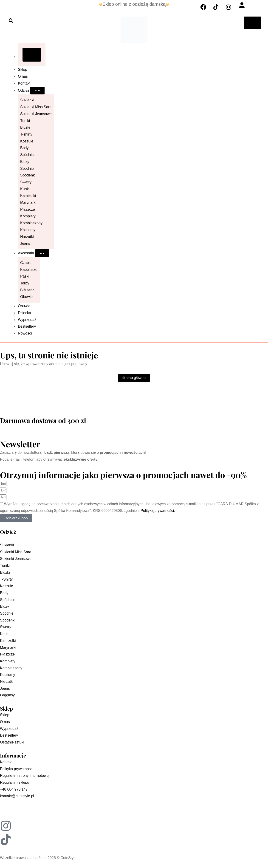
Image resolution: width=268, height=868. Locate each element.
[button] (11, 21)
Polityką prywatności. (158, 511)
